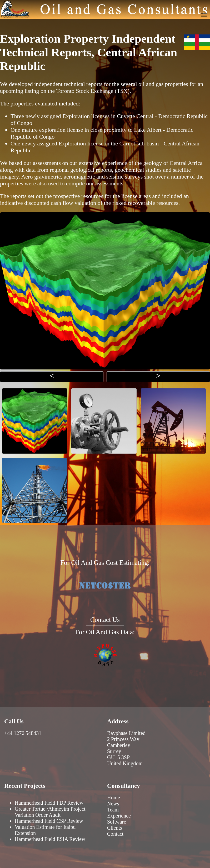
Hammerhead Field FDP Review (49, 803)
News (113, 804)
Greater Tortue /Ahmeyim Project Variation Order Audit (50, 812)
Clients (115, 828)
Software (117, 822)
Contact (115, 834)
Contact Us (105, 620)
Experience (119, 816)
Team (113, 810)
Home (114, 798)
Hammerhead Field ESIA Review (50, 839)
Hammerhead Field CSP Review (49, 821)
